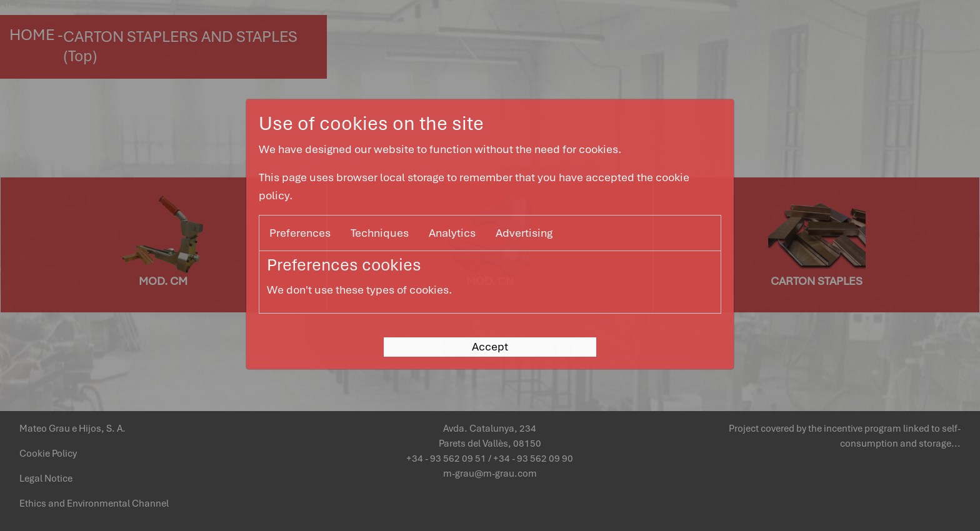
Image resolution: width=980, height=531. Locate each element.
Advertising (524, 233)
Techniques (380, 233)
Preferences (300, 233)
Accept (490, 346)
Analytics (452, 233)
